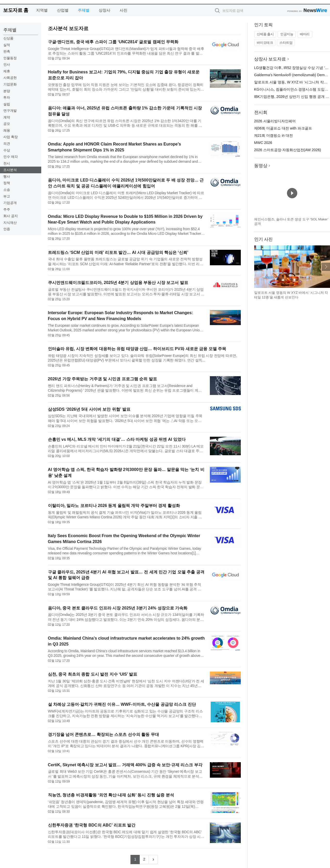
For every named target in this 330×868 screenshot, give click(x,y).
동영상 (261, 166)
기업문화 (10, 84)
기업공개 (10, 203)
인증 (7, 229)
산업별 (63, 10)
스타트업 (286, 43)
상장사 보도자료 (270, 59)
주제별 (84, 10)
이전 (258, 267)
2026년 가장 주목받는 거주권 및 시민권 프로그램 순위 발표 (102, 379)
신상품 (8, 38)
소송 (7, 190)
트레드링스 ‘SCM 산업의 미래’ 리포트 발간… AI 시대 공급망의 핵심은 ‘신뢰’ (118, 252)
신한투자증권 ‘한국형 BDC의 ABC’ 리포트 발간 (92, 825)
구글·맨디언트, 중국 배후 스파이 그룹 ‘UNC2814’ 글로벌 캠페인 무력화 (113, 42)
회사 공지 (11, 216)
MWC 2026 (263, 143)
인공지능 (287, 34)
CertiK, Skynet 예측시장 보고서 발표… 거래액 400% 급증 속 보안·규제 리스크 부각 (125, 765)
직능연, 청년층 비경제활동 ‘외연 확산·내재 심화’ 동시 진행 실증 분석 (111, 795)
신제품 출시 (265, 34)
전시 (7, 163)
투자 (7, 97)
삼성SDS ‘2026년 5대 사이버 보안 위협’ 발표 (89, 409)
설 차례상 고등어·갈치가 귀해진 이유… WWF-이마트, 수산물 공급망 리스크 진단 (122, 704)
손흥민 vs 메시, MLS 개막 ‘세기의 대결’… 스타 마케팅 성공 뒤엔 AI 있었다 (117, 439)
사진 (123, 10)
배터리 (305, 34)
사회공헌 (10, 78)
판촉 (7, 51)
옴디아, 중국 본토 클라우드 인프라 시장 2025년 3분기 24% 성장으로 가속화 (118, 608)
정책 (7, 183)
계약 (7, 117)
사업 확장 (11, 137)
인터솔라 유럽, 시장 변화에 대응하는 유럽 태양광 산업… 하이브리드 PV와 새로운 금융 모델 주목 (137, 349)
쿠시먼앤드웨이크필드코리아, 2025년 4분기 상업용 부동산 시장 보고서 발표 (118, 283)
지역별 (42, 10)
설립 (7, 104)
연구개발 (10, 111)
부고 (7, 196)
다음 (326, 267)
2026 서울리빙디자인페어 (275, 121)
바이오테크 (265, 43)
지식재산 (10, 223)
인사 (7, 65)
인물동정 (10, 58)
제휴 (7, 71)
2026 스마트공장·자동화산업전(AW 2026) (288, 150)
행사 (7, 177)
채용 (7, 130)
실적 (7, 45)
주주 (7, 209)
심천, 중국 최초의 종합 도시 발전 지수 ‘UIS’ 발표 (93, 674)
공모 (7, 124)
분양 (7, 91)
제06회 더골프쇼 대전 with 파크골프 (283, 128)
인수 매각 (11, 157)
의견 (7, 144)
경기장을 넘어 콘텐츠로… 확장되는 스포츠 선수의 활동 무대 (104, 734)
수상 (7, 150)
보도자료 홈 (16, 10)
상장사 (105, 10)
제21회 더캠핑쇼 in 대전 (274, 135)
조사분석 (10, 170)
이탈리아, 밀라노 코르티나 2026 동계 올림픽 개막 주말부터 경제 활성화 (114, 506)
